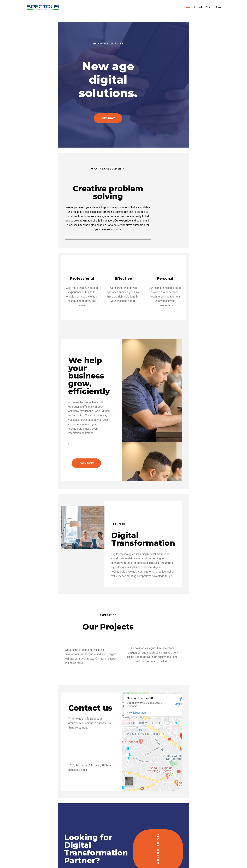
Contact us (213, 7)
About (198, 7)
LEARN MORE (52, 421)
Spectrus (32, 864)
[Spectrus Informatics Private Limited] (43, 7)
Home (186, 7)
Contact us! (172, 814)
